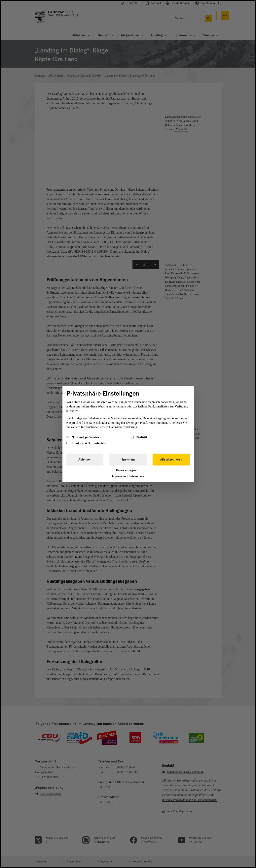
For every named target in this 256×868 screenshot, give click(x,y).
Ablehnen (85, 460)
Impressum (119, 476)
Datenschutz (136, 476)
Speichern (128, 460)
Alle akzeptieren (171, 460)
